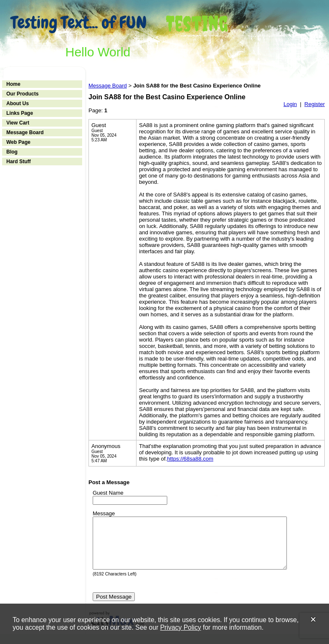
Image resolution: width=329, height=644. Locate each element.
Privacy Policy (181, 627)
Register (315, 104)
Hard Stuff (19, 162)
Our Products (23, 94)
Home (13, 84)
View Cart (18, 123)
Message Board (25, 133)
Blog (12, 152)
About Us (17, 103)
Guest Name (108, 493)
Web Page (18, 142)
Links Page (20, 113)
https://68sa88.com (190, 459)
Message (104, 513)
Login (290, 104)
